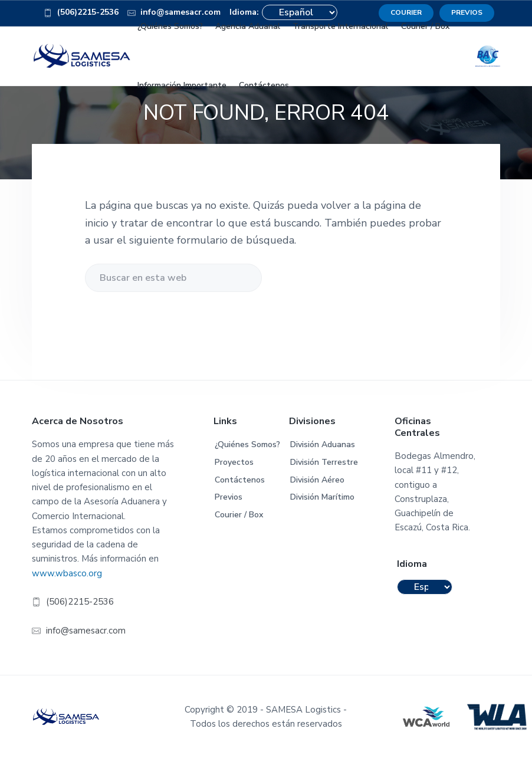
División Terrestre (324, 462)
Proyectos (234, 462)
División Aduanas (323, 444)
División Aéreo (317, 480)
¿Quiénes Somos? (247, 444)
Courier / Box (239, 515)
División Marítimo (322, 497)
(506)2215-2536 (81, 14)
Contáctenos (240, 480)
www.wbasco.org (67, 573)
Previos (229, 497)
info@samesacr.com (86, 631)
